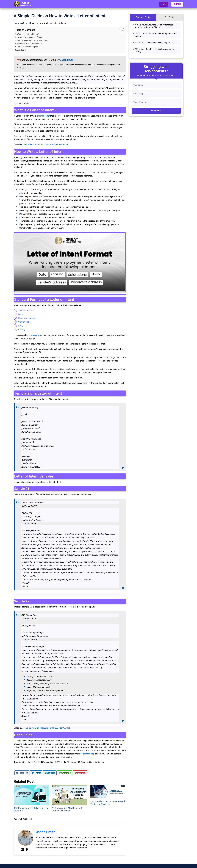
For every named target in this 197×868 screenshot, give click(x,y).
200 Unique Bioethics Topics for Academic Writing (154, 50)
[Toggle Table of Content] (120, 30)
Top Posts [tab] (169, 17)
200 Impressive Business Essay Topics (152, 43)
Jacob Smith (67, 60)
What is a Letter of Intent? (28, 34)
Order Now (156, 111)
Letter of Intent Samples (27, 47)
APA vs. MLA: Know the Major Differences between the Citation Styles (154, 26)
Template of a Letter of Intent (30, 44)
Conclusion (22, 50)
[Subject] (156, 94)
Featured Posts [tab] (143, 17)
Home (16, 23)
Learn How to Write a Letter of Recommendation (46, 145)
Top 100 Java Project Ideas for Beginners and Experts (156, 35)
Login (163, 4)
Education (71, 762)
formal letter (44, 116)
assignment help (87, 754)
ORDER (177, 4)
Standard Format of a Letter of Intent (33, 40)
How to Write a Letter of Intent (30, 37)
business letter (35, 335)
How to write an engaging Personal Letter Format (47, 728)
